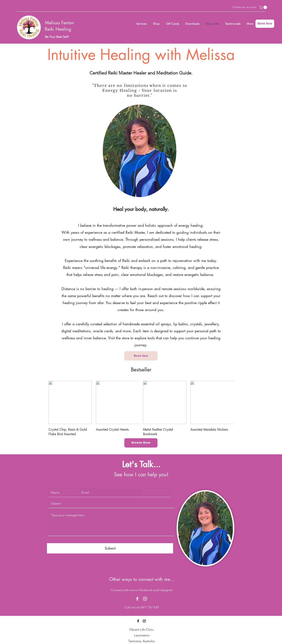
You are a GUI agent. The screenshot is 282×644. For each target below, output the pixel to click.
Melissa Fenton (59, 23)
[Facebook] (137, 599)
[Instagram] (145, 599)
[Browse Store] (141, 443)
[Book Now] (265, 24)
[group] (141, 409)
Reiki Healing (58, 29)
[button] (263, 7)
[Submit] (110, 548)
